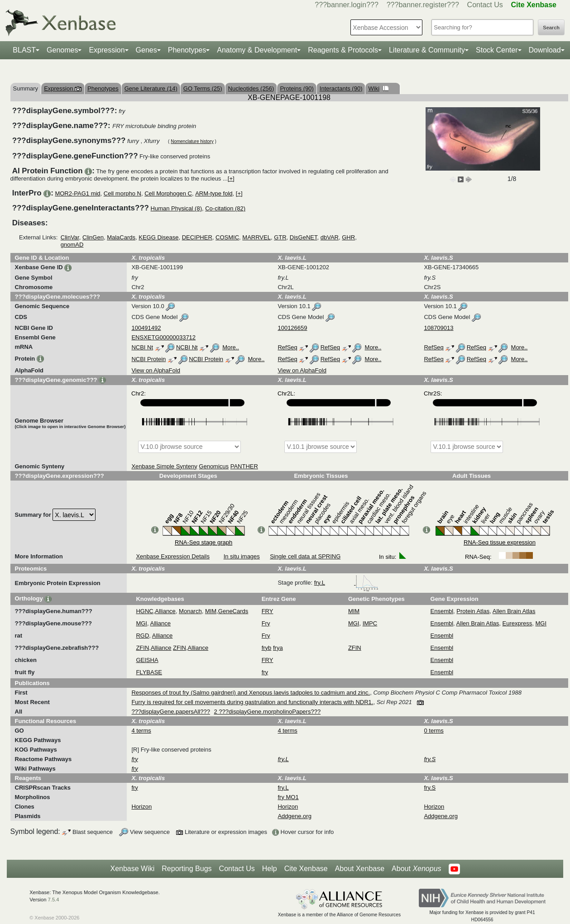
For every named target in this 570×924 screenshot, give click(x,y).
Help (270, 869)
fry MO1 (288, 797)
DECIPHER (197, 237)
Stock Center (497, 50)
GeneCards (233, 611)
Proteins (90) (297, 88)
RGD (142, 636)
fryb (267, 648)
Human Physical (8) (176, 208)
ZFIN (142, 648)
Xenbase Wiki (132, 869)
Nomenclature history (192, 141)
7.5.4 (54, 900)
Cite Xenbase (306, 869)
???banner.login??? (347, 5)
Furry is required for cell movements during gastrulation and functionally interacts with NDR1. (252, 702)
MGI (141, 623)
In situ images (242, 556)
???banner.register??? (423, 5)
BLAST (24, 50)
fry (265, 672)
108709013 (438, 328)
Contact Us (485, 5)
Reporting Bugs (187, 869)
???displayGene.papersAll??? (170, 712)
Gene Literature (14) (151, 88)
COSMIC (227, 237)
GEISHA (147, 660)
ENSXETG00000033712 (163, 337)
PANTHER (244, 466)
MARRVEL (256, 237)
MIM (211, 611)
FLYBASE (149, 672)
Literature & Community (427, 50)
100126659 (292, 328)
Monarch (190, 611)
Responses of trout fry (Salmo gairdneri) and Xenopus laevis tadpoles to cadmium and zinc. (251, 693)
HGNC (144, 611)
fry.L (346, 583)
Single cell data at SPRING (305, 556)
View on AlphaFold (156, 370)
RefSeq (287, 347)
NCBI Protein (148, 359)
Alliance (165, 611)
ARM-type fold (214, 193)
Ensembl (442, 611)
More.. (231, 347)
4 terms (141, 731)
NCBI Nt (142, 347)
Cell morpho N (122, 193)
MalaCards (121, 237)
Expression (107, 50)
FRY (268, 611)
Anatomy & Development (257, 50)
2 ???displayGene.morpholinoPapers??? (268, 712)
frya (278, 648)
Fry (266, 623)
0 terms (433, 731)
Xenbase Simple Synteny (164, 466)
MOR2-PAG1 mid (77, 193)
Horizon (141, 807)
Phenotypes (187, 50)
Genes (146, 50)
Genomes (62, 50)
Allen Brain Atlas (514, 611)
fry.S (430, 788)
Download (545, 50)
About (416, 869)
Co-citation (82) (225, 208)
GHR (348, 237)
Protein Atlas (473, 611)
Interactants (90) (341, 88)
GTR (280, 237)
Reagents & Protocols (343, 50)
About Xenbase (360, 869)
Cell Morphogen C (168, 193)
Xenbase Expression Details (173, 556)
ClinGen (93, 237)
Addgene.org (294, 816)
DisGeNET (304, 237)
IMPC (370, 623)
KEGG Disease (158, 237)
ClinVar (70, 237)
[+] (231, 179)
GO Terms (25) (203, 88)
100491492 (146, 328)
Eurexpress (517, 623)
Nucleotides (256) (251, 88)
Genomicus (214, 466)
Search (551, 28)
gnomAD (72, 245)
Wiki (378, 88)
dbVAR (330, 237)
